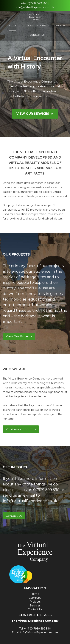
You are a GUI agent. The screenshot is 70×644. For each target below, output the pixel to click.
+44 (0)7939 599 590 (34, 3)
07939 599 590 (46, 490)
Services (60, 26)
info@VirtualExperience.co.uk (35, 7)
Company (27, 26)
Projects (43, 26)
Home (12, 26)
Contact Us (37, 35)
